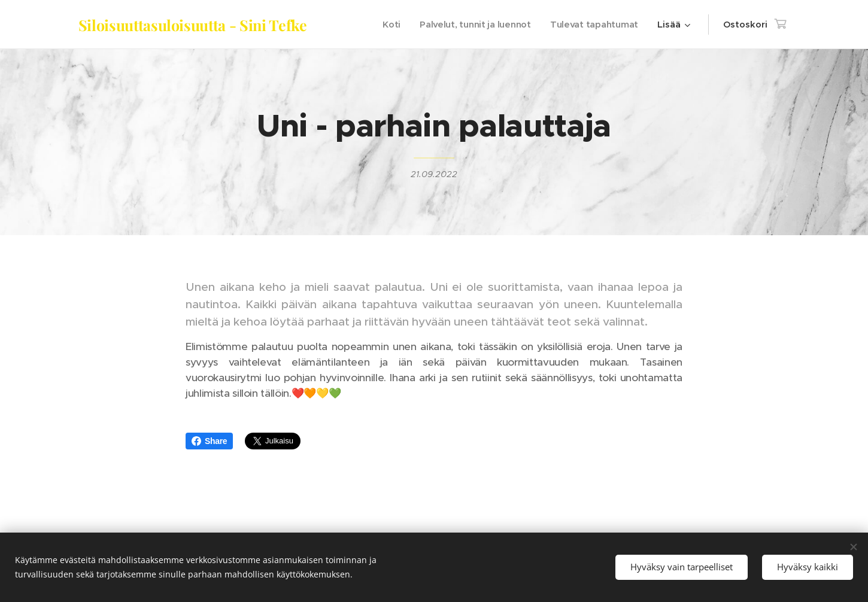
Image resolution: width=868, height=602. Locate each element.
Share (209, 441)
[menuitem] (387, 25)
